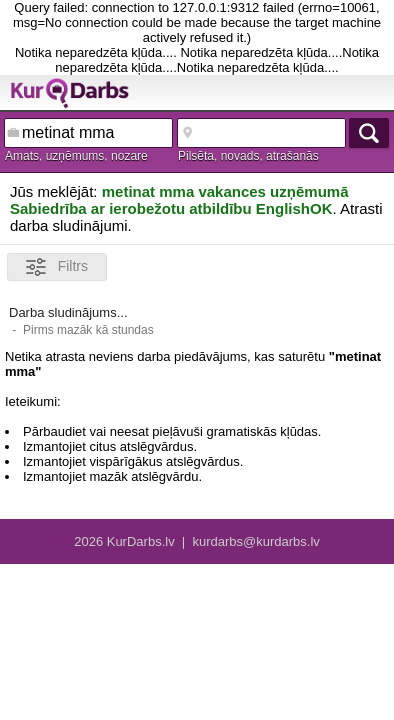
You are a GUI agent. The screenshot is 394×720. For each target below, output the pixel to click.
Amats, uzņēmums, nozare (76, 156)
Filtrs (57, 267)
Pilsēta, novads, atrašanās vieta (248, 157)
